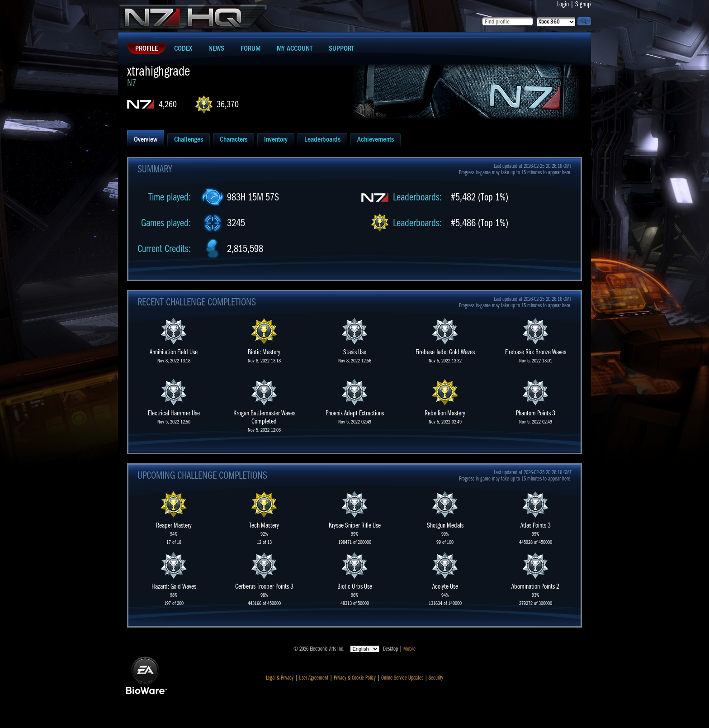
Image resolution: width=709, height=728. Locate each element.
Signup (583, 4)
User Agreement (314, 678)
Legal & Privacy (280, 678)
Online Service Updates (402, 678)
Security (436, 678)
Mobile (409, 649)
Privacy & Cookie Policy (355, 678)
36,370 (228, 104)
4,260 (168, 104)
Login (563, 4)
